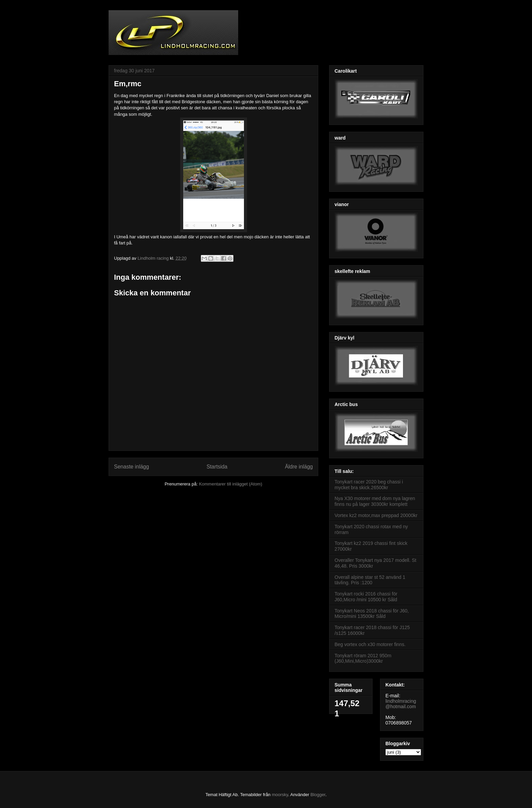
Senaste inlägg (131, 467)
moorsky (280, 795)
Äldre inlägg (299, 467)
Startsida (217, 467)
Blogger (318, 795)
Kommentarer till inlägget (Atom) (230, 484)
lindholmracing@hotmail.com (401, 704)
